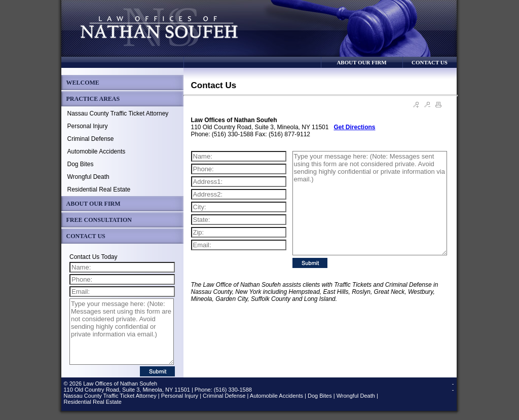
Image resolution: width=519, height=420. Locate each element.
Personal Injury (88, 126)
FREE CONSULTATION (99, 220)
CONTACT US (430, 62)
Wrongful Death (88, 177)
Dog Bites (81, 164)
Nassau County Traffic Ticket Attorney (118, 113)
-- (453, 387)
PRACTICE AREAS (93, 99)
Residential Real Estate (99, 189)
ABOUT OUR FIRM (361, 62)
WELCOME (83, 83)
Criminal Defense (91, 139)
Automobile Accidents (97, 151)
